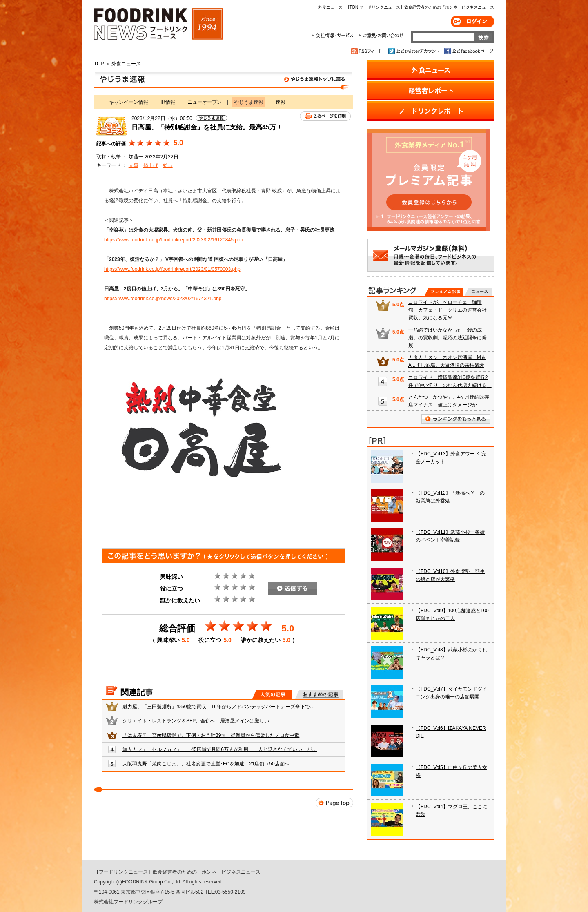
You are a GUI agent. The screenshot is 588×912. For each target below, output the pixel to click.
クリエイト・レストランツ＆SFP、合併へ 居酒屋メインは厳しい (196, 721)
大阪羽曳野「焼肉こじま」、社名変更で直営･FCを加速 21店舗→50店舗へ (206, 764)
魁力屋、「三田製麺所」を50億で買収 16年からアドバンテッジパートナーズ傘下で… (219, 707)
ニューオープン (205, 102)
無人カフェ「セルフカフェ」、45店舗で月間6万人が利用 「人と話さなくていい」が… (220, 749)
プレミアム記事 (444, 292)
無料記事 (478, 292)
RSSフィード (368, 51)
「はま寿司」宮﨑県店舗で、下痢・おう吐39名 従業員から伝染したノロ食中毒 (211, 735)
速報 (281, 102)
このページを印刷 (325, 116)
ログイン (472, 21)
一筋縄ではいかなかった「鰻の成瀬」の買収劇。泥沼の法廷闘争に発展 (448, 338)
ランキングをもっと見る (456, 419)
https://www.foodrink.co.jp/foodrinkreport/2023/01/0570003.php (172, 269)
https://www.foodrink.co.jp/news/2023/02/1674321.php (163, 299)
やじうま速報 (224, 81)
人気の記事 (272, 694)
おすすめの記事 (319, 694)
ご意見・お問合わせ (381, 36)
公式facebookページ (468, 51)
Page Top (334, 803)
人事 (134, 165)
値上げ (151, 165)
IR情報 (168, 102)
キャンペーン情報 (129, 102)
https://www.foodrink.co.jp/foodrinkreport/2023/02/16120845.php (174, 240)
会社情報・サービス (334, 36)
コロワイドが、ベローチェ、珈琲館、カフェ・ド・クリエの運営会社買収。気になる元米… (448, 310)
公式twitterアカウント (414, 51)
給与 (168, 165)
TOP (99, 64)
